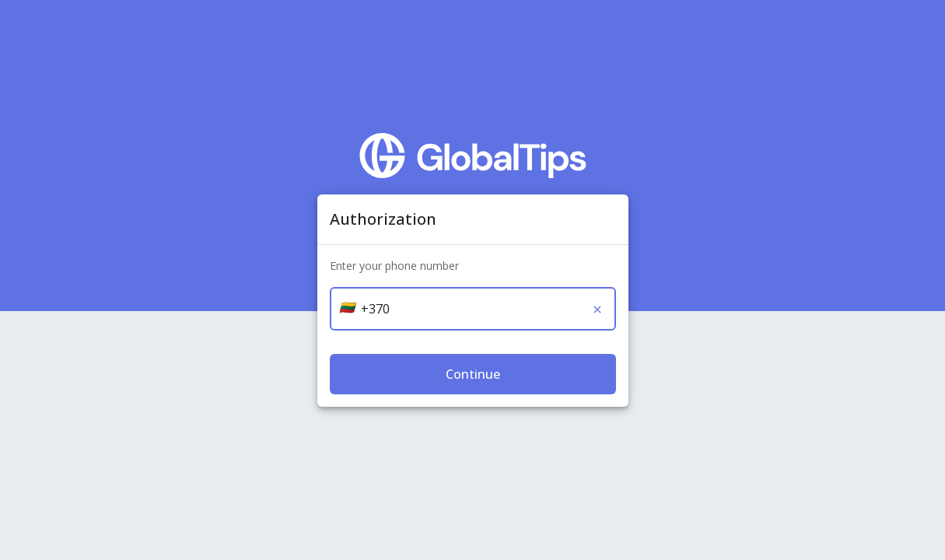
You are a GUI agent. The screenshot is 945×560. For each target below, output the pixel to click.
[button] (347, 307)
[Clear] (597, 310)
